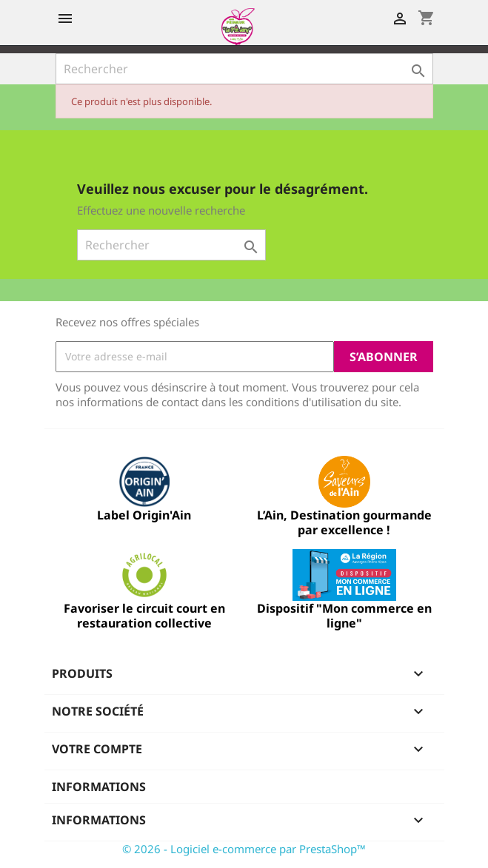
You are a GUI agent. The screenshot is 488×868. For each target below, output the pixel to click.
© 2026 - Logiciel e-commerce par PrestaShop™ (244, 849)
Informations (99, 787)
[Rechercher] (244, 69)
